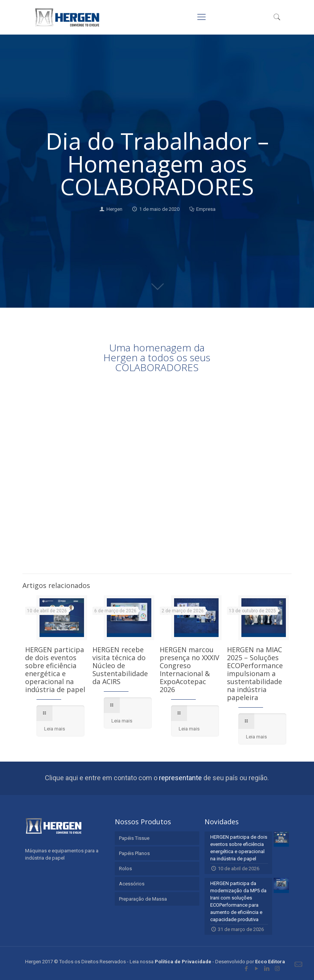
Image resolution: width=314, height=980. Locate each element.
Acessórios (132, 884)
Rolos (125, 869)
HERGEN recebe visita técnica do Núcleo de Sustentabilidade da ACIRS (120, 665)
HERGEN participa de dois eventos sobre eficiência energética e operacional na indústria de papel (55, 669)
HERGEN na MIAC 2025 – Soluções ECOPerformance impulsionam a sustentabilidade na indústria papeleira (255, 673)
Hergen (114, 209)
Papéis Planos (134, 853)
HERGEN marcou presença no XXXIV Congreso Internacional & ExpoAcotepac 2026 (190, 669)
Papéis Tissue (134, 838)
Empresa (206, 209)
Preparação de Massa (143, 899)
